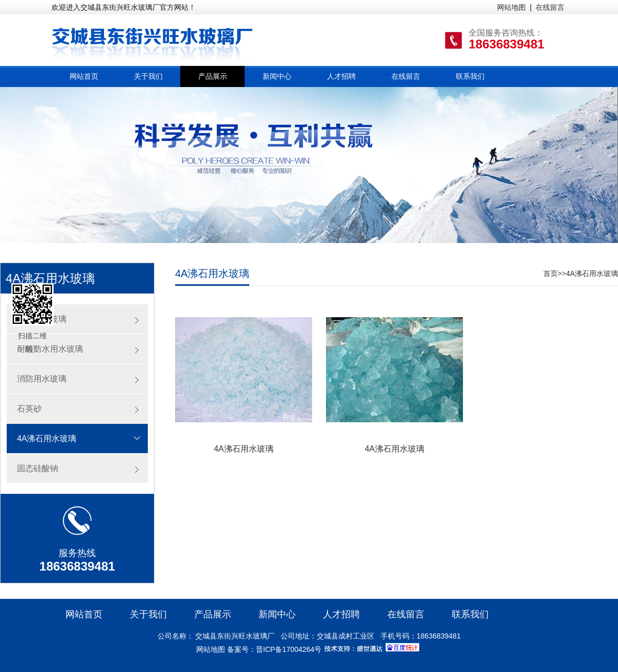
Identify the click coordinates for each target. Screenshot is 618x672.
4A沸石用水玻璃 (47, 438)
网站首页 (84, 76)
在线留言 (550, 7)
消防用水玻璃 (42, 379)
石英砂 (29, 409)
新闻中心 (277, 76)
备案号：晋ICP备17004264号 (274, 649)
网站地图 (511, 7)
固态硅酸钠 (38, 468)
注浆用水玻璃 (42, 319)
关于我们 (148, 76)
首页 (551, 273)
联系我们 (470, 76)
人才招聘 (341, 76)
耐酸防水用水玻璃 (50, 349)
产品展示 (213, 76)
